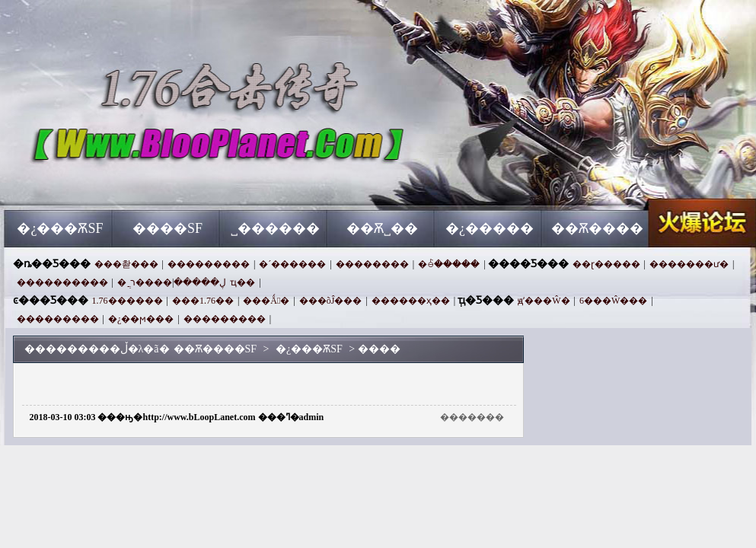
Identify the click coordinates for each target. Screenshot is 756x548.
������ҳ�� (411, 301)
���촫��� (126, 264)
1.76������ (128, 301)
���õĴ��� (331, 301)
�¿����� (490, 228)
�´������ (292, 264)
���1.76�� (203, 301)
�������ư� (689, 264)
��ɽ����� (606, 264)
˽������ (275, 228)
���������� (62, 282)
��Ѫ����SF (151, 183)
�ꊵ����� (449, 264)
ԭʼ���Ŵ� (544, 301)
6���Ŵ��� (613, 301)
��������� (209, 264)
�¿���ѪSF (60, 228)
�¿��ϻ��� (141, 319)
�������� (372, 264)
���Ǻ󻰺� (266, 301)
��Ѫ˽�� (382, 228)
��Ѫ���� (597, 228)
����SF (167, 228)
